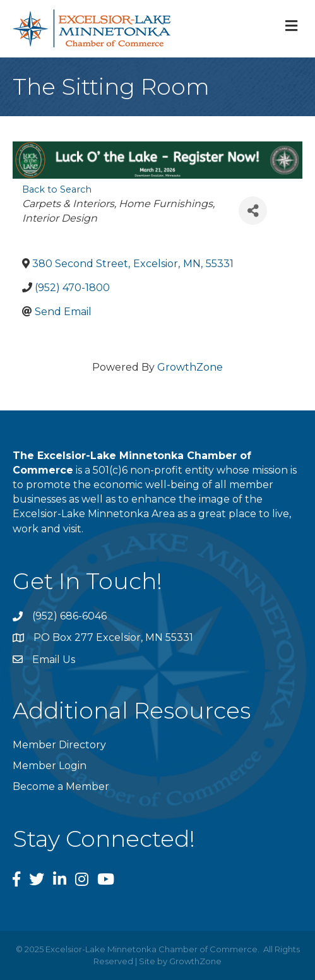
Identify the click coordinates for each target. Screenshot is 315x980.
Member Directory (59, 745)
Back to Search (57, 189)
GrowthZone (190, 367)
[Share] (253, 211)
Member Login (50, 766)
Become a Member (61, 786)
